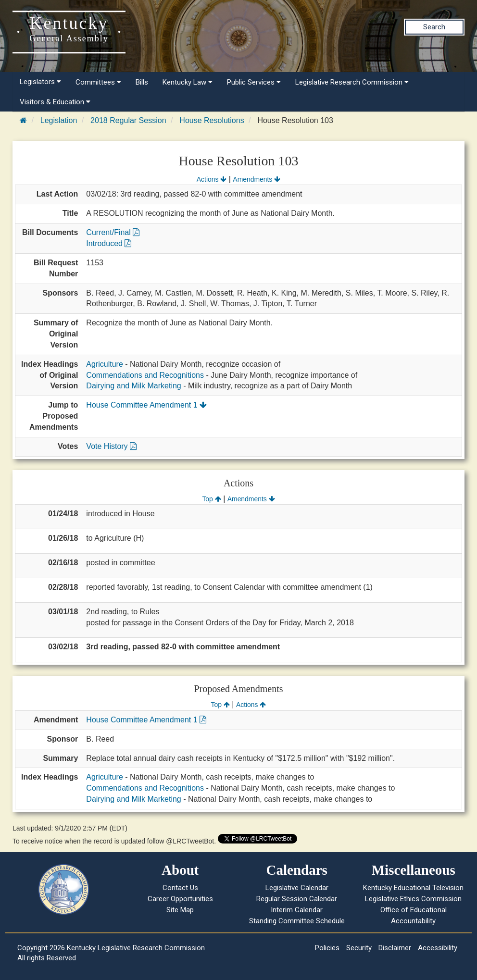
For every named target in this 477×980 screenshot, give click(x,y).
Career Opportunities (180, 899)
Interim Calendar (297, 910)
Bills (142, 82)
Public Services (254, 82)
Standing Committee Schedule (297, 921)
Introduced (109, 243)
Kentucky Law (188, 82)
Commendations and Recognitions (145, 375)
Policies (327, 948)
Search (434, 27)
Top (211, 499)
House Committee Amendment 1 (146, 405)
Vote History (111, 446)
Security (359, 948)
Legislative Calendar (297, 888)
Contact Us (180, 888)
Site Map (180, 910)
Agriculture (104, 364)
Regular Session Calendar (297, 899)
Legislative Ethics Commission (413, 899)
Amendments (257, 179)
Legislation (59, 120)
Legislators (40, 82)
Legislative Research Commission (352, 82)
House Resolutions (212, 120)
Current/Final (113, 232)
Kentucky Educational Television (413, 888)
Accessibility (438, 948)
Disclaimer (395, 948)
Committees (98, 82)
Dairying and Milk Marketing (133, 386)
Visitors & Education (55, 102)
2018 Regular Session (128, 120)
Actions (212, 179)
